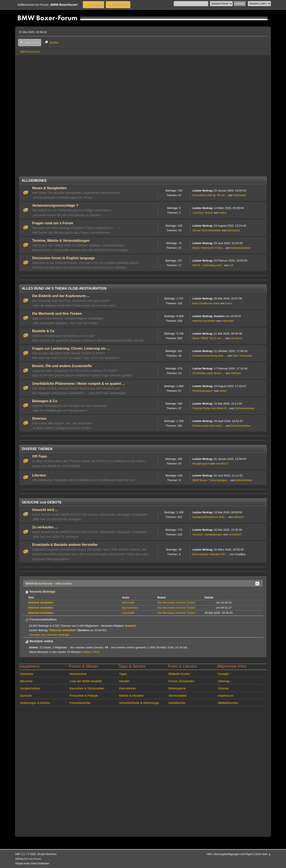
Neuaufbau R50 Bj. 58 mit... (210, 195)
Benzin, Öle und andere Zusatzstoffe (62, 366)
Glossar (223, 688)
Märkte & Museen (131, 696)
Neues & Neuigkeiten (49, 188)
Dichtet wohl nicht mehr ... (209, 426)
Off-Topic (40, 456)
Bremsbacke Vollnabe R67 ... (211, 554)
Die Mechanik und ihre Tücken (57, 313)
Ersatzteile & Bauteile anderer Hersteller (65, 545)
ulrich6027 (222, 464)
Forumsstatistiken (41, 619)
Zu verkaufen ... (45, 527)
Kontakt (223, 674)
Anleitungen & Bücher (35, 703)
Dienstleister (128, 688)
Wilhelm (236, 373)
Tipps (123, 674)
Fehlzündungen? (203, 391)
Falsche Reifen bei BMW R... (211, 408)
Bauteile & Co (43, 331)
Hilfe (209, 854)
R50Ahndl (239, 195)
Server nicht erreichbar (207, 230)
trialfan (87, 652)
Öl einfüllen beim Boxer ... (209, 373)
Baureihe (26, 681)
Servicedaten (178, 696)
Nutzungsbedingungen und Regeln (233, 854)
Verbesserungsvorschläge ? (55, 205)
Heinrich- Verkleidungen (207, 534)
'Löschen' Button (203, 213)
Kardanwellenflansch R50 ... (210, 517)
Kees (229, 303)
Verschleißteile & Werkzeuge (139, 703)
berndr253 (234, 230)
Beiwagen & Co (45, 401)
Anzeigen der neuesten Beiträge (49, 635)
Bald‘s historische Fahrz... (209, 248)
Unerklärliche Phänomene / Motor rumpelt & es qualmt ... (79, 383)
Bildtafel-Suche (179, 674)
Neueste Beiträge (40, 592)
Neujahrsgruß (201, 464)
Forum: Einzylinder (182, 681)
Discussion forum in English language (64, 258)
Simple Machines (47, 854)
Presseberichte (80, 703)
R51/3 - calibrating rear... (208, 265)
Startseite (27, 674)
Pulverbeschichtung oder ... (209, 356)
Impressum (226, 696)
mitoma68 (228, 321)
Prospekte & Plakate (84, 696)
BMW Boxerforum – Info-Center (49, 583)
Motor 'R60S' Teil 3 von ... (208, 338)
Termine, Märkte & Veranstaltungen (61, 240)
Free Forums (35, 859)
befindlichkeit (244, 480)
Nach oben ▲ (263, 854)
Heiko (223, 213)
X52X (96, 652)
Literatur (39, 475)
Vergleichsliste (30, 688)
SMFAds (19, 859)
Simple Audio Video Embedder (32, 864)
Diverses (39, 418)
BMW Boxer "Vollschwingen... (211, 480)
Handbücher (177, 703)
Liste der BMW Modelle (86, 681)
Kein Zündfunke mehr (206, 303)
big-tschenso (130, 608)
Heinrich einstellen (204, 321)
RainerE (130, 626)
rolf (231, 265)
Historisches (78, 674)
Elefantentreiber (241, 248)
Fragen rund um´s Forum (53, 223)
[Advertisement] (143, 87)
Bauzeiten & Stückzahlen (87, 688)
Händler (124, 681)
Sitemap (224, 681)
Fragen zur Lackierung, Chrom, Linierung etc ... (71, 348)
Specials (26, 696)
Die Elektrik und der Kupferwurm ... (61, 296)
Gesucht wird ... (45, 510)
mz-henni (236, 338)
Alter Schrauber (242, 356)
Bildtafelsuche (228, 703)
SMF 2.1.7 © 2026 (25, 854)
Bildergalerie (177, 688)
